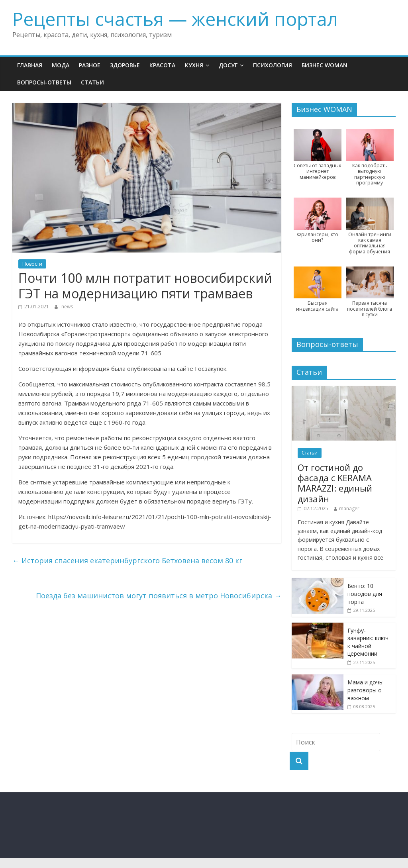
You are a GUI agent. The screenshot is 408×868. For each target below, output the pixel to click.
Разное (90, 65)
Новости (32, 264)
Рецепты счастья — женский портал (175, 19)
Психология (273, 65)
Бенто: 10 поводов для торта (365, 594)
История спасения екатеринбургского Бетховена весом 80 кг (127, 560)
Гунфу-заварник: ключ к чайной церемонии (368, 642)
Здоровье (125, 65)
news (67, 307)
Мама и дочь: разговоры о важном (366, 690)
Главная (30, 65)
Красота (162, 65)
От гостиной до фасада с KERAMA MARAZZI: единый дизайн (335, 483)
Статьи (92, 82)
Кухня (194, 65)
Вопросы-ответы (44, 82)
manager (349, 508)
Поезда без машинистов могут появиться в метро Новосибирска (159, 596)
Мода (61, 65)
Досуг (228, 65)
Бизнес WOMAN (325, 65)
